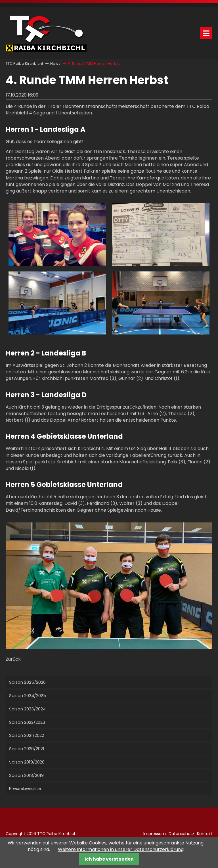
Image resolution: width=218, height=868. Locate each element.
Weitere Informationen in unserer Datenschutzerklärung (121, 849)
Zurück (13, 659)
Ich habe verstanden (109, 859)
